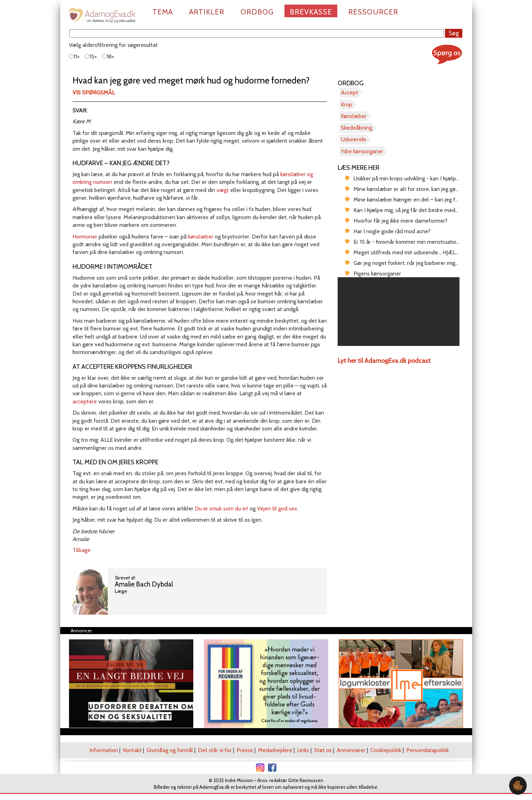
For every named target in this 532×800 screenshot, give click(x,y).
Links (303, 750)
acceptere (85, 401)
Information (104, 750)
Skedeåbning (356, 128)
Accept (349, 92)
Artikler (207, 12)
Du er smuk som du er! (221, 508)
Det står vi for (215, 750)
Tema (163, 12)
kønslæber (201, 237)
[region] (399, 312)
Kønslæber (354, 116)
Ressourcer (373, 12)
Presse (245, 750)
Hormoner (85, 237)
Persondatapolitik (428, 750)
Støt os (323, 750)
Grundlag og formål (170, 750)
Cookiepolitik (386, 750)
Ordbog (257, 12)
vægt (223, 190)
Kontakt (132, 750)
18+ (108, 57)
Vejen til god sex (277, 508)
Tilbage (82, 550)
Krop (346, 104)
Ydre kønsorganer (362, 151)
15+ (91, 57)
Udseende (353, 139)
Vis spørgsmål (94, 92)
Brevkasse (311, 12)
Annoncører (351, 750)
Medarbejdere (275, 750)
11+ (74, 57)
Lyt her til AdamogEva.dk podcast (384, 361)
